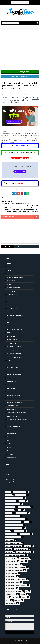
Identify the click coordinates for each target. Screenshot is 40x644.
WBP (8, 392)
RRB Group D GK (12, 343)
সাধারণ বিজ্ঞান (10, 455)
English (9, 284)
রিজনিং (9, 451)
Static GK (10, 371)
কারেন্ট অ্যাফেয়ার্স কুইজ (12, 434)
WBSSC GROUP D (12, 423)
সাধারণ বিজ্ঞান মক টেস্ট (12, 458)
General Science (12, 295)
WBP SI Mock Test (12, 406)
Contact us (9, 475)
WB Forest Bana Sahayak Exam (16, 378)
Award (9, 264)
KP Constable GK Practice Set (16, 316)
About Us (8, 472)
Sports (9, 361)
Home (7, 470)
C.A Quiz (9, 271)
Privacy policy (10, 480)
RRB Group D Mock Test (14, 347)
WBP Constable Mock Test (15, 402)
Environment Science (14, 288)
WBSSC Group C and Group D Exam (17, 420)
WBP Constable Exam (13, 396)
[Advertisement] (20, 51)
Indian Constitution (13, 312)
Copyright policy (10, 482)
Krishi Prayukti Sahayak (14, 319)
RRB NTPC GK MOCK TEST (14, 354)
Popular (20, 247)
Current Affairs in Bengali (15, 277)
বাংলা (8, 441)
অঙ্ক (8, 430)
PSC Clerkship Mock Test (15, 330)
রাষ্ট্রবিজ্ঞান (9, 448)
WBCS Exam (10, 385)
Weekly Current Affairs (14, 427)
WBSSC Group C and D (13, 416)
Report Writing (12, 340)
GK (8, 302)
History (10, 305)
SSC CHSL (10, 364)
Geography (10, 298)
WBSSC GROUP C (12, 409)
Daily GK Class (11, 281)
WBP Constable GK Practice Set (17, 399)
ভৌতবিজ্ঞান (9, 444)
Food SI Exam (11, 291)
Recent (7, 247)
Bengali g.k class (12, 267)
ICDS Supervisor (12, 309)
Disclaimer (9, 477)
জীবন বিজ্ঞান (10, 437)
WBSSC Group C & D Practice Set (17, 413)
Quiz (26, 94)
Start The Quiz (20, 172)
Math (9, 323)
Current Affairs (12, 274)
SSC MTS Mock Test (13, 368)
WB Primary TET (12, 382)
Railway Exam (11, 337)
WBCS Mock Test (12, 389)
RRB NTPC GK (11, 350)
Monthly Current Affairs (15, 326)
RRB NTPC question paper (15, 357)
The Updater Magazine (14, 375)
